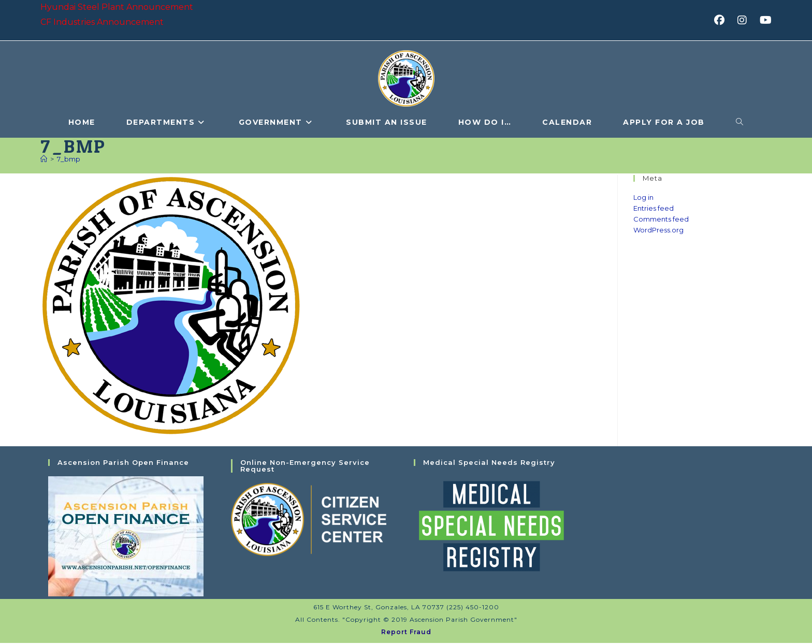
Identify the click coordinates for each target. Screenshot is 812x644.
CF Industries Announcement (102, 22)
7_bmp (69, 160)
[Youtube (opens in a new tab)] (764, 20)
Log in (643, 198)
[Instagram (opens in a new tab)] (745, 20)
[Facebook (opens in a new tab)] (723, 20)
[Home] (44, 160)
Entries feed (654, 209)
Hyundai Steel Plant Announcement (117, 7)
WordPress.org (658, 230)
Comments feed (661, 220)
